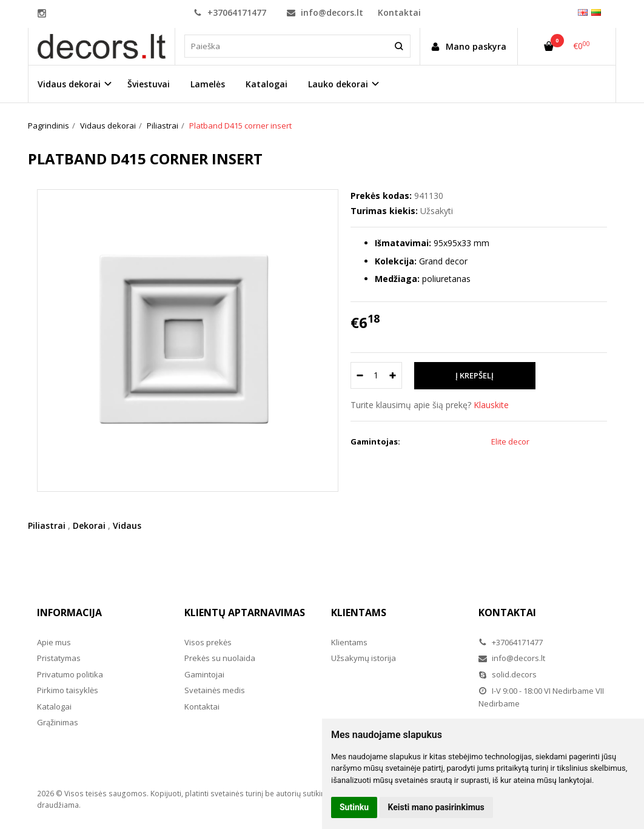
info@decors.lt (325, 12)
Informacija (69, 613)
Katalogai (267, 84)
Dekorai (89, 525)
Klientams (359, 613)
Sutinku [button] (354, 807)
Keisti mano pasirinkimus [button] (436, 807)
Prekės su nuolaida (220, 658)
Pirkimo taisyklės (68, 690)
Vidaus (127, 525)
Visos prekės (208, 642)
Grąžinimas (58, 722)
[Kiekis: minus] (359, 375)
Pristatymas (59, 658)
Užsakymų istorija (364, 658)
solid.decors (508, 674)
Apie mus (54, 642)
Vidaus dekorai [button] (69, 84)
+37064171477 (230, 12)
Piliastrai (47, 525)
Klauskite (491, 405)
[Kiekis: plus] (393, 375)
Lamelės (208, 84)
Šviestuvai (149, 84)
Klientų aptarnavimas (245, 613)
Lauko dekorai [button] (338, 84)
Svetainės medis (215, 690)
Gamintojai (204, 674)
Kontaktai (399, 12)
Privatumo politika (70, 674)
